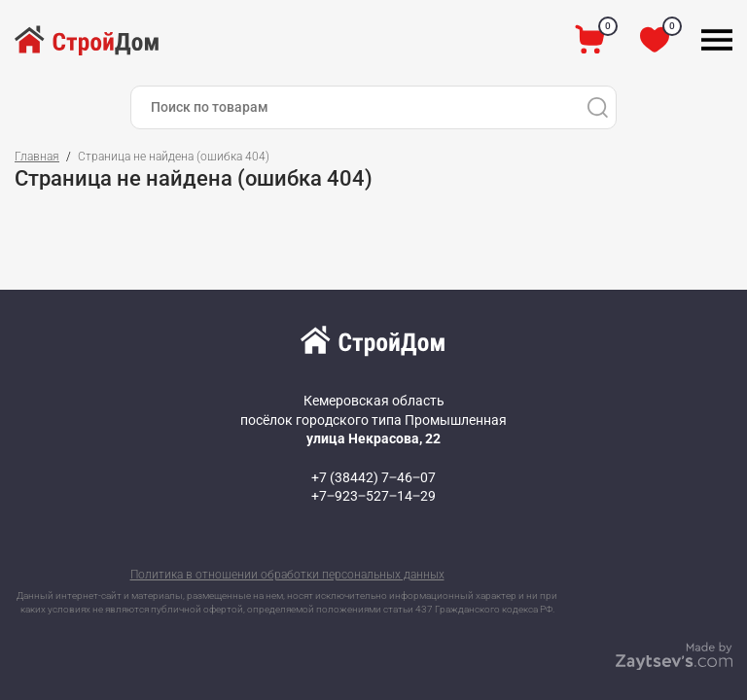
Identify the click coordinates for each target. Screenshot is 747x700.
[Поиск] (597, 107)
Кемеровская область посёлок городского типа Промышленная (373, 420)
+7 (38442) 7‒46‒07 (373, 477)
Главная (37, 157)
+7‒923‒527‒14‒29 (373, 496)
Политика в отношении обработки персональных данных (287, 575)
